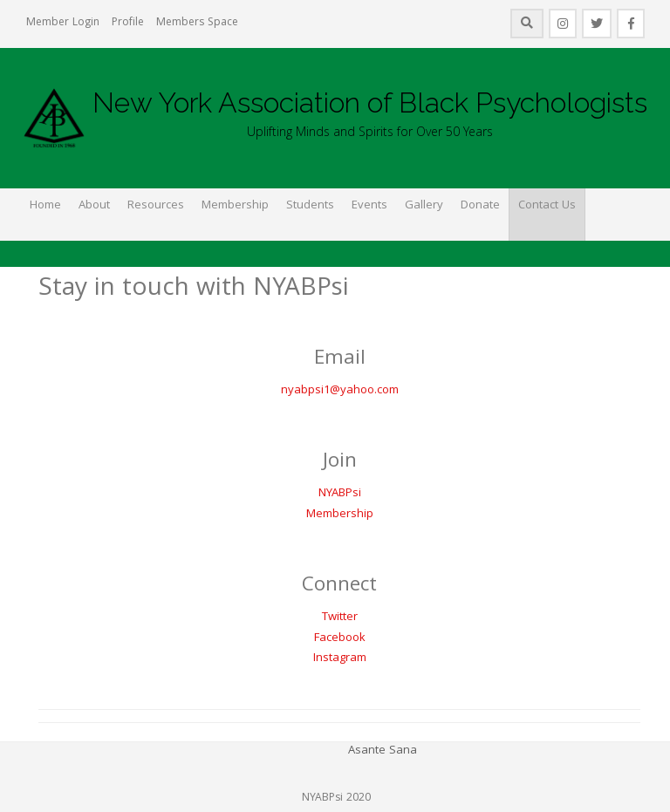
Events (369, 206)
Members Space (197, 23)
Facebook (340, 638)
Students (310, 206)
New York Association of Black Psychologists (370, 102)
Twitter (340, 618)
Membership (235, 206)
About (94, 206)
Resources (156, 206)
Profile (128, 23)
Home (45, 206)
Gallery (424, 206)
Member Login (63, 23)
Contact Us (547, 206)
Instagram (340, 658)
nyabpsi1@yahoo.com (340, 391)
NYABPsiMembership (340, 504)
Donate (480, 206)
